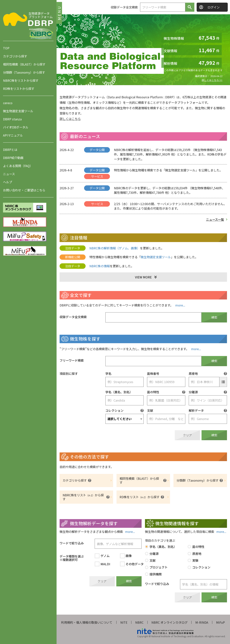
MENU (59, 13)
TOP (6, 48)
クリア (187, 435)
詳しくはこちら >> (212, 80)
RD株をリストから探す (19, 89)
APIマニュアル (13, 135)
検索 (214, 317)
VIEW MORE (143, 277)
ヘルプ (8, 182)
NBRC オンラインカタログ (169, 622)
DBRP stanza (12, 119)
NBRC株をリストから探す (21, 80)
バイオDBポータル (16, 127)
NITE (124, 622)
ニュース (9, 174)
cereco (8, 103)
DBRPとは (10, 150)
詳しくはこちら (70, 119)
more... (180, 305)
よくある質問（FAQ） (18, 166)
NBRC (139, 622)
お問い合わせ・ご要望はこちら (24, 190)
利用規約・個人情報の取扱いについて (87, 622)
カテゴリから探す (15, 56)
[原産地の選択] (223, 382)
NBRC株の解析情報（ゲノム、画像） (115, 248)
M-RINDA (202, 622)
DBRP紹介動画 (13, 158)
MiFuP (220, 622)
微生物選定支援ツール (18, 111)
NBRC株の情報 (100, 266)
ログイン (214, 7)
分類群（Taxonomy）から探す (24, 72)
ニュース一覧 (215, 220)
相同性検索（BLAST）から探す (24, 64)
